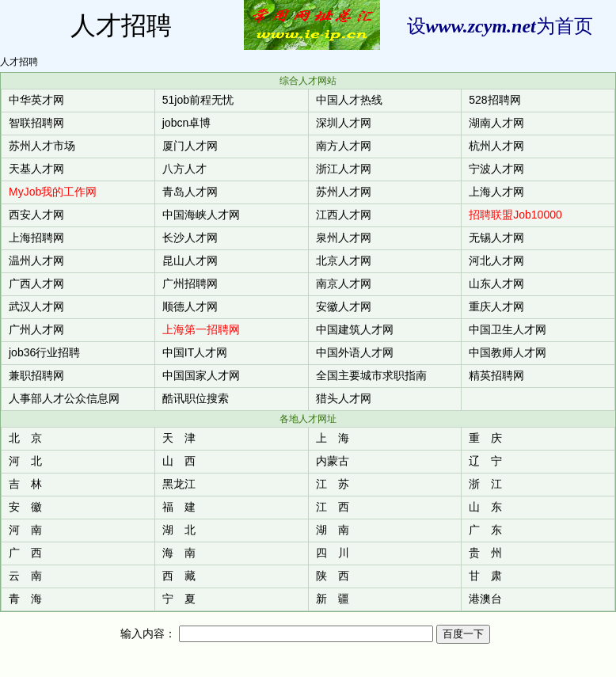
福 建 (179, 507)
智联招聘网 (36, 123)
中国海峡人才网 (201, 215)
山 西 (179, 461)
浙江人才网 (344, 169)
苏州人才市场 (42, 146)
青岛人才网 (190, 192)
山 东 (485, 507)
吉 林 (25, 484)
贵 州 (485, 553)
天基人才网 (36, 169)
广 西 (25, 553)
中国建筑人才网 (355, 329)
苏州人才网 (344, 192)
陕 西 (333, 576)
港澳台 (485, 599)
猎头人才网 (344, 398)
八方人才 (184, 169)
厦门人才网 (190, 146)
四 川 (333, 553)
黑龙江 (179, 484)
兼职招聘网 (36, 375)
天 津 (179, 438)
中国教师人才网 (508, 352)
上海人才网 (496, 192)
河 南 (25, 530)
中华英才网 (36, 100)
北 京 (25, 438)
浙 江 (485, 484)
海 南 (179, 553)
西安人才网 (36, 215)
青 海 (25, 599)
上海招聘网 (36, 238)
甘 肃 (485, 576)
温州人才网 (36, 261)
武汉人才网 (36, 306)
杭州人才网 (496, 146)
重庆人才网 (496, 306)
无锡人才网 (496, 238)
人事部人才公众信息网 (64, 398)
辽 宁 (485, 461)
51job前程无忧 (198, 100)
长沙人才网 (190, 238)
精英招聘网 (496, 375)
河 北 (25, 461)
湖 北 (179, 530)
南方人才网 (344, 146)
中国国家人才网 (201, 375)
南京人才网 (344, 283)
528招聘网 (494, 100)
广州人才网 (36, 329)
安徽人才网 (344, 306)
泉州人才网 (344, 238)
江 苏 (333, 484)
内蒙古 (333, 461)
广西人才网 (36, 283)
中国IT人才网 (195, 352)
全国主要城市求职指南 (371, 375)
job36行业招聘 (44, 352)
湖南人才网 (496, 123)
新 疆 (333, 599)
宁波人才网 (496, 169)
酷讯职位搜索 (196, 398)
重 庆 (485, 438)
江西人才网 (344, 215)
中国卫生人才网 (508, 329)
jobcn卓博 (186, 123)
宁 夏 (179, 599)
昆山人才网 (190, 261)
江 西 (333, 507)
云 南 (25, 576)
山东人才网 (496, 283)
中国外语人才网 (355, 352)
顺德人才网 (190, 306)
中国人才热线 (349, 100)
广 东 (485, 530)
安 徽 (25, 507)
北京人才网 (344, 261)
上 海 (333, 438)
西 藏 (179, 576)
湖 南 (333, 530)
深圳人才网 (344, 123)
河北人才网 (496, 261)
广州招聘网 (190, 283)
